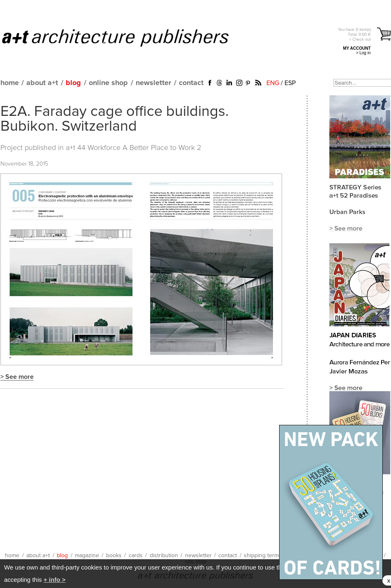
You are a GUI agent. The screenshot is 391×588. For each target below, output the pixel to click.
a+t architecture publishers (126, 37)
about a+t (42, 83)
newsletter (153, 83)
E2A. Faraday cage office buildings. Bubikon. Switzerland (115, 119)
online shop (108, 83)
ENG (273, 83)
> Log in (363, 53)
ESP (290, 83)
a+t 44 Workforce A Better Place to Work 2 (133, 148)
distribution (164, 556)
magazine (87, 556)
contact (191, 83)
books (114, 556)
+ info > (54, 580)
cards (136, 556)
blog (73, 83)
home (10, 83)
